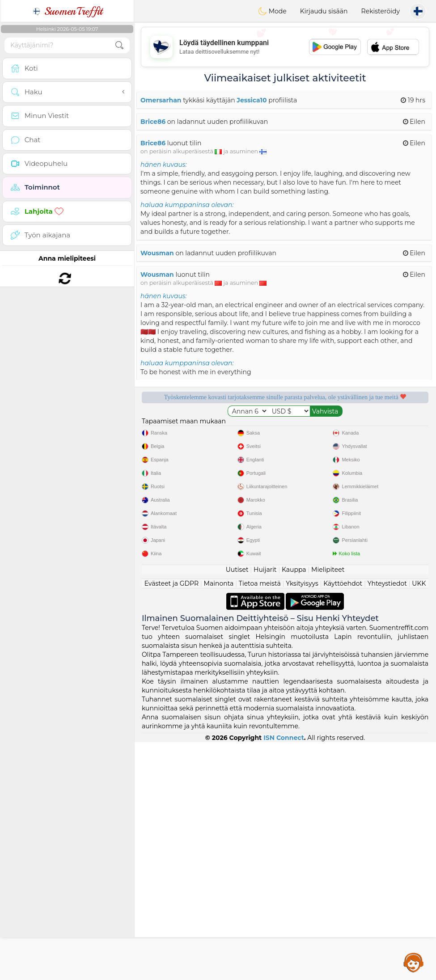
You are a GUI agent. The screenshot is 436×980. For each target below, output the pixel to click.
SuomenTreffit (67, 11)
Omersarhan (161, 100)
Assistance (414, 962)
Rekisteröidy (381, 11)
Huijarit (265, 807)
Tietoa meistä (260, 821)
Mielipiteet (328, 807)
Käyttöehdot (343, 821)
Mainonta (219, 821)
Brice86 (153, 122)
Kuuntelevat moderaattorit (362, 428)
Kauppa (294, 807)
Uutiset (237, 807)
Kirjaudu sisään (324, 11)
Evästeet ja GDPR (172, 821)
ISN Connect (284, 976)
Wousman (157, 253)
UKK (419, 821)
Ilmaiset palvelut (209, 428)
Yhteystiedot (387, 821)
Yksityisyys (302, 821)
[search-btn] (119, 45)
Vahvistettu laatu (208, 479)
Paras (362, 479)
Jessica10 (252, 100)
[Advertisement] (285, 47)
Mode (272, 11)
